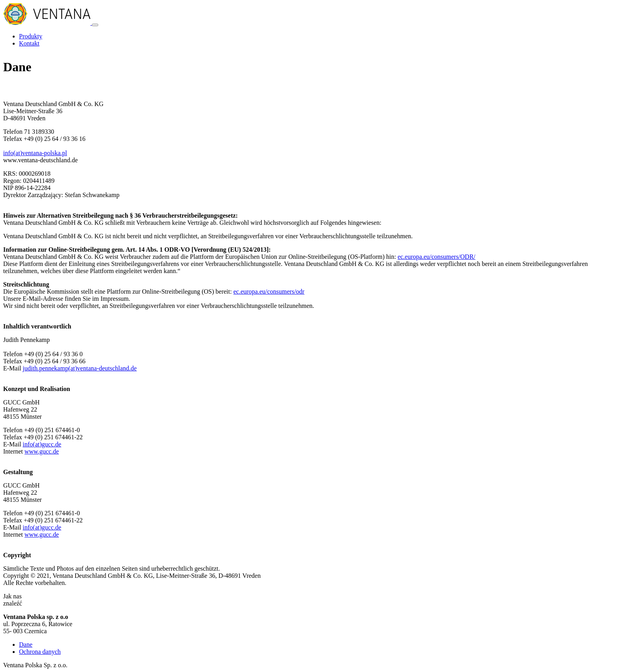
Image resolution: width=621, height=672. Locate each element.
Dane (26, 644)
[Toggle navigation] (95, 25)
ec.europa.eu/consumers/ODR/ (436, 257)
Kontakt (29, 43)
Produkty (31, 36)
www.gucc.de (42, 451)
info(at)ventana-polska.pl (35, 153)
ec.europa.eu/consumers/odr (269, 291)
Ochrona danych (40, 652)
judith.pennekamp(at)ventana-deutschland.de (80, 368)
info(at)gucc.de (42, 444)
